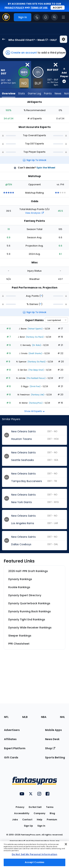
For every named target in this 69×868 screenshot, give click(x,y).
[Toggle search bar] (54, 17)
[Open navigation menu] (63, 17)
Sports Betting (55, 757)
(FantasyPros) (35, 403)
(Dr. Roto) (36, 345)
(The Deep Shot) (36, 370)
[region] (34, 855)
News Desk (52, 739)
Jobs (15, 820)
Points (48, 93)
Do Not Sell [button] (35, 807)
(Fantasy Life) (37, 395)
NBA (44, 717)
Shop (50, 748)
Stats (22, 93)
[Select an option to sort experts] (56, 320)
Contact (27, 820)
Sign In (41, 826)
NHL (62, 717)
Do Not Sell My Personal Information (34, 854)
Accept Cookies (35, 862)
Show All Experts (34, 411)
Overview (9, 93)
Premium (52, 820)
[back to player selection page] (3, 39)
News (58, 93)
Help (40, 820)
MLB (25, 717)
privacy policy (14, 8)
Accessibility (22, 813)
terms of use (39, 8)
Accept (58, 8)
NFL (6, 717)
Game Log (34, 93)
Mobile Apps (53, 730)
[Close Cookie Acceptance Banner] (66, 844)
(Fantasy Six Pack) (34, 337)
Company (39, 813)
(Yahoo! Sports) (35, 329)
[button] (34, 53)
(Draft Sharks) (35, 353)
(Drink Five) (35, 386)
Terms (50, 807)
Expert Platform (15, 748)
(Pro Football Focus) (36, 378)
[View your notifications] (46, 17)
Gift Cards (11, 757)
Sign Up (28, 826)
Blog (52, 813)
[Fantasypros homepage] (6, 20)
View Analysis (34, 213)
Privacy (20, 807)
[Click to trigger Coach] (37, 17)
